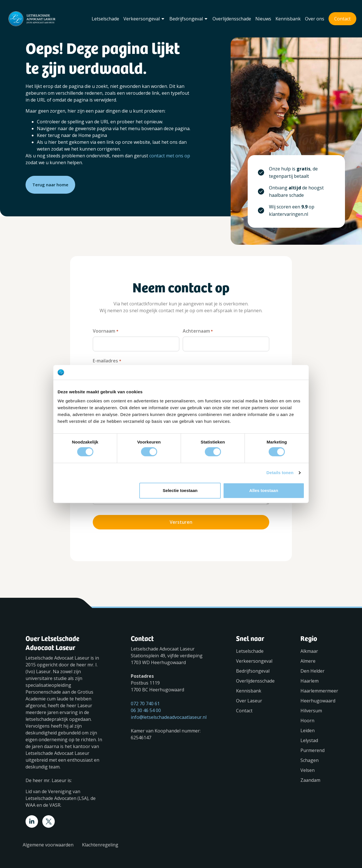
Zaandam (310, 778)
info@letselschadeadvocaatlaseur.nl (169, 715)
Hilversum (311, 708)
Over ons (315, 19)
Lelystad (309, 738)
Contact (342, 19)
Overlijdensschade (232, 19)
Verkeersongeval (144, 19)
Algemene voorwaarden (48, 842)
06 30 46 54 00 (146, 708)
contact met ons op (170, 156)
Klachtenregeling (100, 842)
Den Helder (312, 669)
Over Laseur (249, 698)
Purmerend (312, 748)
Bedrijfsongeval (189, 19)
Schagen (310, 758)
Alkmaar (309, 649)
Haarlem (310, 679)
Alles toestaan (264, 490)
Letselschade (105, 19)
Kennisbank (288, 19)
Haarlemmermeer (318, 689)
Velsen (308, 768)
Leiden (308, 728)
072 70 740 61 (145, 701)
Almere (308, 659)
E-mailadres (107, 360)
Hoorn (307, 718)
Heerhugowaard (318, 698)
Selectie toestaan (180, 490)
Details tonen (280, 473)
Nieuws (263, 19)
